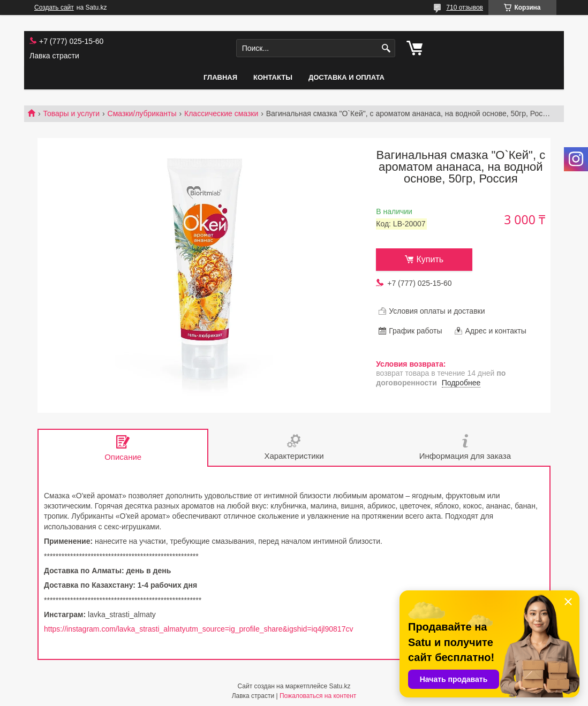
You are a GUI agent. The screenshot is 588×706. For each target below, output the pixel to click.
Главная (220, 77)
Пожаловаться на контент (318, 696)
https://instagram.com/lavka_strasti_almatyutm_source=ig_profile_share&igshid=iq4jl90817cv (198, 629)
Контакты (273, 77)
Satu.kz (340, 686)
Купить (430, 259)
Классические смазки (221, 113)
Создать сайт (54, 7)
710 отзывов (465, 7)
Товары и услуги (71, 113)
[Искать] (386, 48)
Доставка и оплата (346, 77)
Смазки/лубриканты (142, 113)
